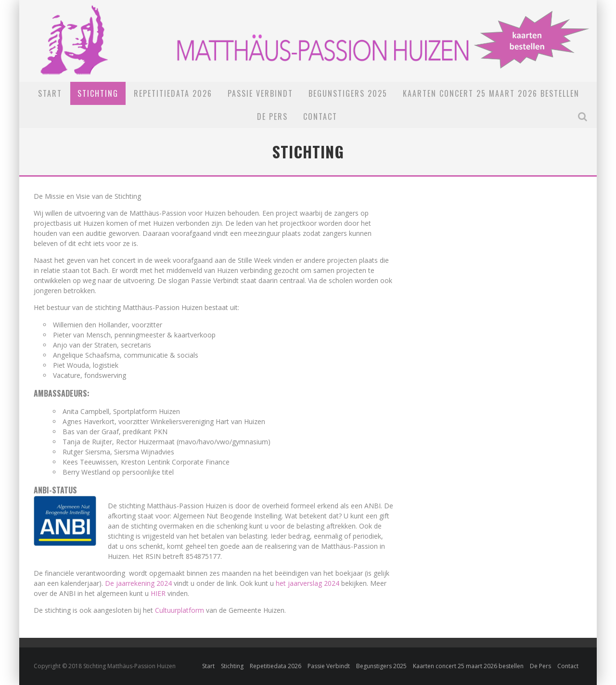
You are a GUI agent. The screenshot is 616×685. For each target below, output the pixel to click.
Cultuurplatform (180, 610)
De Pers (272, 116)
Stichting (98, 93)
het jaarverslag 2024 (308, 583)
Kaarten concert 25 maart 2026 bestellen (491, 93)
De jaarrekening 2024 (138, 583)
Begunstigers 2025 (348, 93)
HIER (158, 593)
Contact (320, 116)
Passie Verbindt (260, 93)
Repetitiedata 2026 (173, 93)
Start (50, 93)
